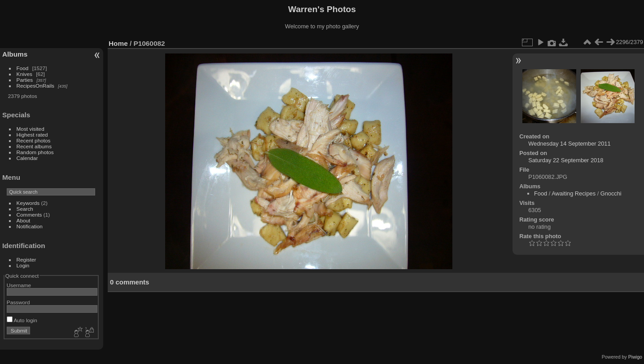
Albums (15, 54)
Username (19, 285)
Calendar (27, 158)
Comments (29, 215)
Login (23, 265)
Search (25, 209)
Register (26, 260)
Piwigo (635, 357)
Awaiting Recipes (574, 193)
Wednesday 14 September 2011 (569, 144)
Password (18, 302)
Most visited (31, 129)
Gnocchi (611, 193)
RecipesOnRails (35, 86)
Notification (30, 226)
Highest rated (32, 135)
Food (23, 68)
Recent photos (34, 140)
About (24, 220)
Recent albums (34, 146)
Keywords (28, 203)
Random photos (35, 152)
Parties (25, 80)
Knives (24, 74)
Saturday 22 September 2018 (566, 160)
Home (118, 43)
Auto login (22, 320)
